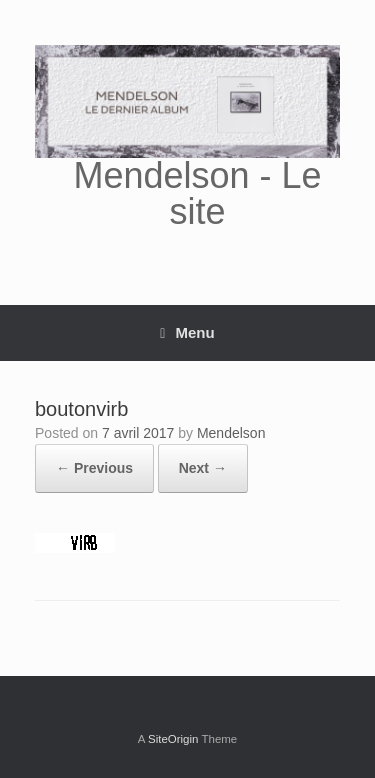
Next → (203, 468)
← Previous (94, 468)
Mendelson (231, 433)
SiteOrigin (173, 739)
